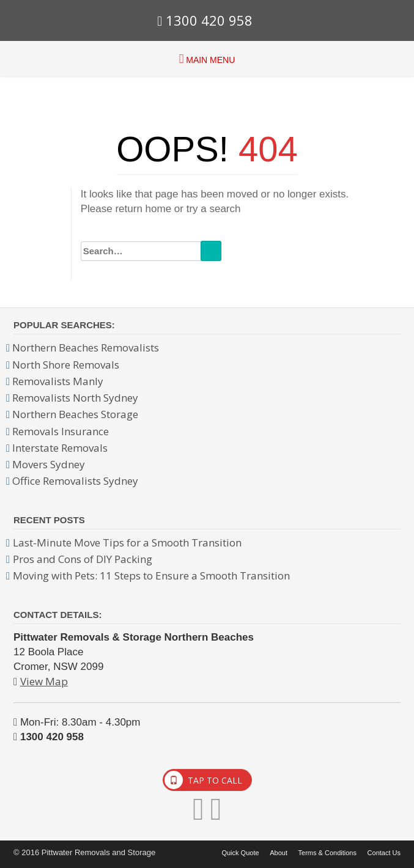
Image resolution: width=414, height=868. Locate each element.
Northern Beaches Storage (75, 414)
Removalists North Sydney (75, 398)
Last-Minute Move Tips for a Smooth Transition (127, 542)
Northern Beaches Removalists (86, 348)
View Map (44, 681)
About (279, 853)
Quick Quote (240, 853)
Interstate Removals (60, 448)
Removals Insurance (61, 431)
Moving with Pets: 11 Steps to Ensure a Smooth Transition (151, 576)
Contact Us (384, 853)
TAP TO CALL (203, 780)
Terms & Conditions (327, 853)
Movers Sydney (49, 464)
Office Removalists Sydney (75, 481)
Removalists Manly (58, 381)
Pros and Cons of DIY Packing (83, 559)
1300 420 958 (205, 20)
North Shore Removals (66, 365)
